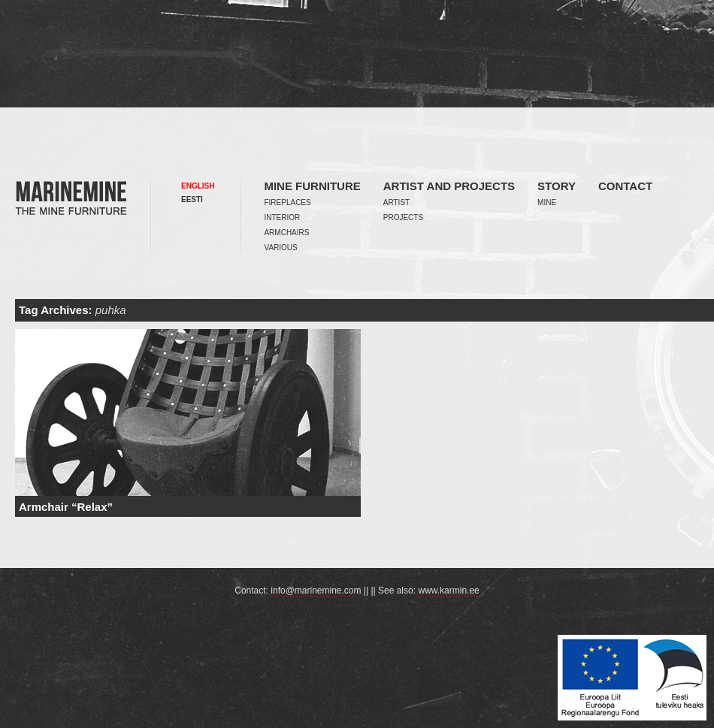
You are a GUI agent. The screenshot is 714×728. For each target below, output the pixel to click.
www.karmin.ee (448, 591)
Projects (403, 217)
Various (280, 248)
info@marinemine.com (316, 591)
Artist (396, 202)
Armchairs (286, 233)
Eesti (192, 199)
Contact (625, 186)
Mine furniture (312, 186)
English (198, 186)
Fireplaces (287, 202)
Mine (547, 202)
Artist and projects (449, 186)
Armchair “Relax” (66, 507)
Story (557, 186)
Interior (282, 217)
